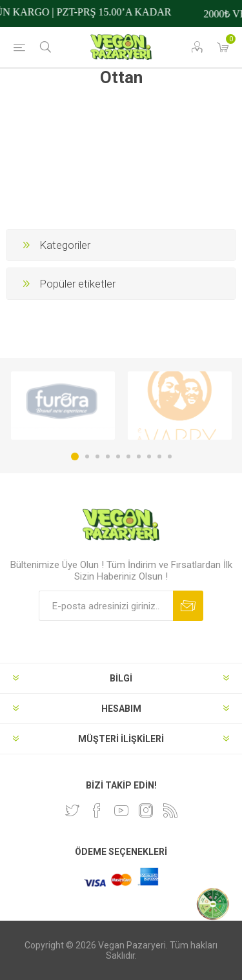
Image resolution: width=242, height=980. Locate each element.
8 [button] (149, 456)
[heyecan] (72, 810)
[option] (63, 406)
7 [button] (139, 456)
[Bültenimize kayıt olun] (106, 606)
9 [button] (159, 456)
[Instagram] (146, 810)
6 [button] (128, 456)
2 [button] (87, 456)
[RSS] (170, 810)
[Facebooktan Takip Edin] (97, 810)
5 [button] (118, 456)
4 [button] (108, 456)
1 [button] (75, 456)
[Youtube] (121, 810)
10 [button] (170, 456)
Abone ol (188, 606)
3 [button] (97, 456)
